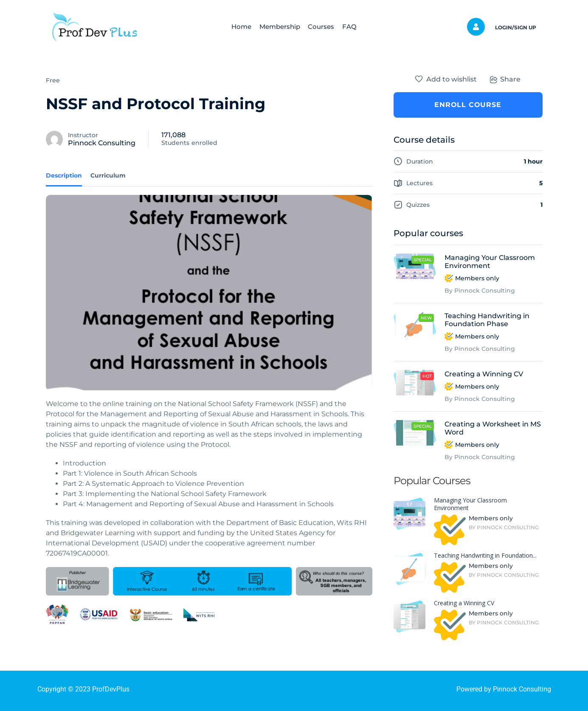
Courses (324, 27)
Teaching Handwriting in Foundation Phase (487, 320)
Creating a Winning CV (484, 374)
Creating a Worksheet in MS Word (493, 428)
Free (53, 80)
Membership (277, 27)
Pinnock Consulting (102, 143)
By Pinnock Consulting (480, 291)
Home (234, 27)
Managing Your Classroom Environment (490, 262)
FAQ (357, 27)
